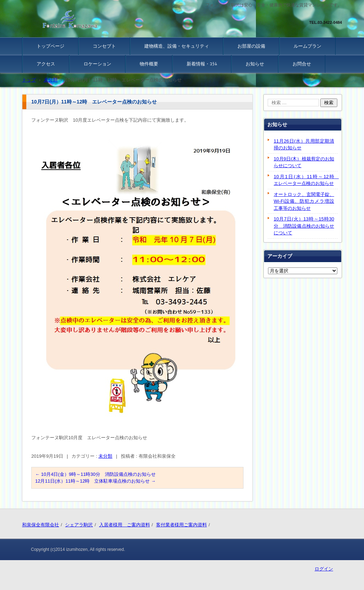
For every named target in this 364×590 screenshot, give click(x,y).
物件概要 (149, 64)
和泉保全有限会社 (41, 525)
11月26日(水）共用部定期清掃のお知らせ (304, 145)
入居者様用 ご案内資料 (125, 525)
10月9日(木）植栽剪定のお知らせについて (304, 162)
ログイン (324, 569)
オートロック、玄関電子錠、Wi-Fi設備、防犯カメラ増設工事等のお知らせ (304, 201)
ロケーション (97, 64)
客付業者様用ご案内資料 (181, 525)
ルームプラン (307, 46)
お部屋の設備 (251, 46)
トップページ (50, 46)
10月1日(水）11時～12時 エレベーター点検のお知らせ (306, 180)
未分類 (105, 456)
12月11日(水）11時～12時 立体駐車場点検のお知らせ (95, 481)
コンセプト (104, 46)
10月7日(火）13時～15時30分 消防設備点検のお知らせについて (304, 226)
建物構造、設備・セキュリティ (177, 46)
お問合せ (302, 64)
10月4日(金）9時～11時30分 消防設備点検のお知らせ (95, 474)
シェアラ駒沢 (79, 525)
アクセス (46, 64)
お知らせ (255, 64)
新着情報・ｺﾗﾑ (202, 64)
